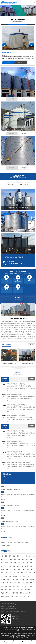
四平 (2, 590)
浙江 (22, 566)
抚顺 (19, 583)
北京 (6, 556)
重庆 (10, 556)
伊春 (30, 593)
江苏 (23, 559)
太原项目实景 (24, 184)
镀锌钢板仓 (25, 637)
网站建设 (27, 542)
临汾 (6, 576)
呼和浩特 (15, 576)
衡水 (2, 573)
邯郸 (7, 569)
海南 (34, 556)
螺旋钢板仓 (21, 635)
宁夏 (11, 563)
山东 (19, 563)
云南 (18, 566)
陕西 (31, 563)
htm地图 (22, 629)
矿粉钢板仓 (13, 637)
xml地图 (18, 629)
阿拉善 (3, 583)
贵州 (30, 556)
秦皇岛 (3, 569)
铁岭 (18, 586)
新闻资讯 (22, 642)
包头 (20, 576)
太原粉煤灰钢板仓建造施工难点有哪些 (11, 505)
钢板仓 (10, 634)
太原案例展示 (12, 184)
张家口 (20, 569)
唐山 (31, 566)
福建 (14, 556)
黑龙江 (7, 559)
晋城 (22, 573)
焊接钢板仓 (19, 637)
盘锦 (14, 586)
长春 (31, 586)
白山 (14, 590)
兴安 (27, 580)
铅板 (15, 542)
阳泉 (14, 573)
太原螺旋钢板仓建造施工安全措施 (9, 521)
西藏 (14, 566)
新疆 (10, 566)
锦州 (31, 583)
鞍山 (15, 583)
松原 (18, 590)
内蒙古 (7, 563)
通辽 (32, 576)
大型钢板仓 (15, 634)
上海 (23, 563)
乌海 (24, 576)
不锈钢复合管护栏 (5, 546)
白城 (22, 590)
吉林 (31, 559)
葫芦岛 (26, 586)
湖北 (15, 559)
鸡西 (13, 593)
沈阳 (7, 583)
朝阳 (22, 586)
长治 (18, 573)
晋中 (30, 573)
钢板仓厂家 (20, 542)
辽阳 (10, 586)
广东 (22, 556)
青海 (15, 563)
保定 (15, 569)
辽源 (6, 590)
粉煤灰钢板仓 (31, 634)
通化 (10, 590)
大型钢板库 (25, 634)
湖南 (19, 559)
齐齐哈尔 (8, 593)
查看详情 (12, 99)
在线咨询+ (21, 62)
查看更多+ (8, 62)
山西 (27, 563)
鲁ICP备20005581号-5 (9, 629)
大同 (10, 573)
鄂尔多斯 (3, 580)
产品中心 (13, 642)
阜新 (6, 586)
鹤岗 (17, 593)
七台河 (8, 596)
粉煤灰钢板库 (4, 635)
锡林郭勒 (32, 580)
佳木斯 (3, 596)
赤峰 (28, 576)
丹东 (27, 583)
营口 (2, 586)
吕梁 (10, 576)
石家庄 (26, 566)
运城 (34, 573)
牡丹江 (13, 596)
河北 (2, 559)
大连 (11, 583)
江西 (27, 559)
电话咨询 (31, 642)
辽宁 (2, 563)
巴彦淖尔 (16, 580)
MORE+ (32, 345)
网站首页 (4, 642)
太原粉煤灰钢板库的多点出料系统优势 (11, 489)
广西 (26, 556)
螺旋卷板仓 (27, 635)
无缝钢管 (10, 542)
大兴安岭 (26, 596)
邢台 (11, 569)
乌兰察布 (22, 580)
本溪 (23, 583)
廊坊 (32, 569)
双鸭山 (22, 593)
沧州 (28, 569)
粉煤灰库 (16, 635)
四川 (2, 566)
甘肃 (18, 556)
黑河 (17, 596)
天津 (6, 566)
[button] (17, 15)
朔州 (26, 573)
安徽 (2, 556)
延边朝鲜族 (27, 590)
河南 (11, 559)
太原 (6, 573)
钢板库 (20, 634)
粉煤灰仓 (11, 635)
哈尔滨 (3, 593)
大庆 (26, 593)
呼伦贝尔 (9, 580)
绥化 (21, 596)
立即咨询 (24, 99)
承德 (24, 569)
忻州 (2, 576)
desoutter (3, 542)
